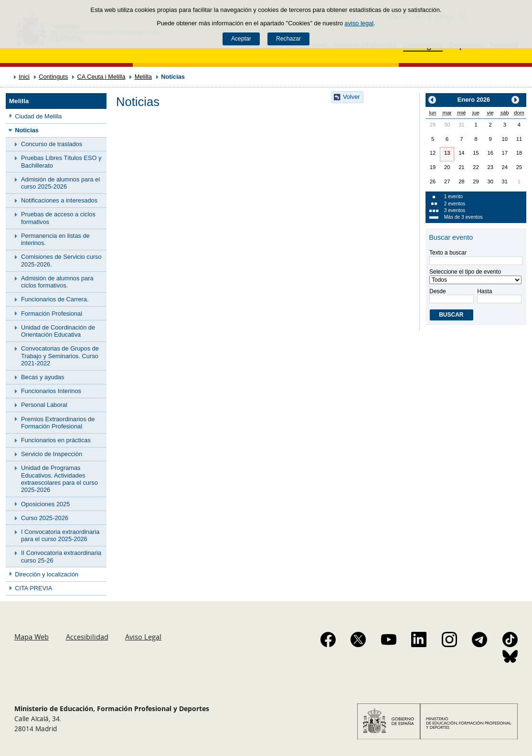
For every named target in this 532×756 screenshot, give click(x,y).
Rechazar (288, 39)
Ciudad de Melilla (38, 116)
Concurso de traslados (52, 144)
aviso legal (359, 23)
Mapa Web (32, 637)
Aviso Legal (143, 637)
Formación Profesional (52, 314)
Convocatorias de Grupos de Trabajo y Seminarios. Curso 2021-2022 (60, 356)
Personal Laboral (44, 405)
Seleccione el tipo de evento (465, 272)
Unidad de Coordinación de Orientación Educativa (58, 331)
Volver (351, 97)
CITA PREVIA (33, 588)
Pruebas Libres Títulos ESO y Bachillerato (61, 161)
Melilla (143, 77)
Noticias (27, 130)
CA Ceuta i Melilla (101, 77)
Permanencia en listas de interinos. (55, 239)
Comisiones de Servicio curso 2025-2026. (61, 260)
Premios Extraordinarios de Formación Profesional (58, 423)
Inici (24, 77)
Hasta (499, 296)
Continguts (53, 77)
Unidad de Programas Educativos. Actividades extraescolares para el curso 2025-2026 (59, 479)
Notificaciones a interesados (59, 200)
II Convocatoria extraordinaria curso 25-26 (61, 556)
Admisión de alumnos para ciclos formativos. (57, 282)
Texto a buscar (448, 253)
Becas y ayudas (43, 377)
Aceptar (241, 39)
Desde (451, 296)
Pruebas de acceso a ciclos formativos (58, 218)
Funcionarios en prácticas (56, 440)
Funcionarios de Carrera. (55, 299)
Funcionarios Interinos (51, 391)
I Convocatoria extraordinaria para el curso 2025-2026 (60, 535)
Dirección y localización (47, 574)
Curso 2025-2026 (45, 518)
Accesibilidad (87, 637)
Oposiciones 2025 (45, 504)
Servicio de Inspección (52, 454)
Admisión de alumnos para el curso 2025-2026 (60, 183)
